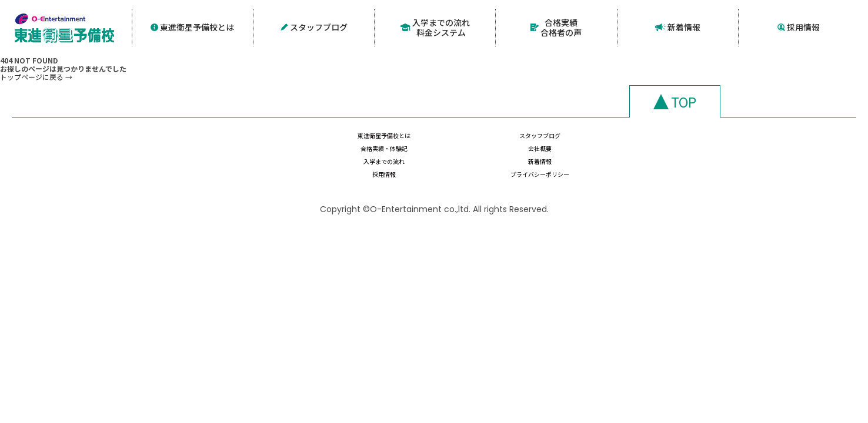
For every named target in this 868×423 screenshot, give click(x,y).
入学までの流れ (368, 167)
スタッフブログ (314, 26)
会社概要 (742, 144)
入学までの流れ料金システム (435, 26)
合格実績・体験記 (617, 144)
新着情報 (678, 26)
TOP (684, 99)
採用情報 (799, 26)
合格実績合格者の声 (556, 26)
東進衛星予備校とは (193, 26)
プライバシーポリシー (742, 167)
